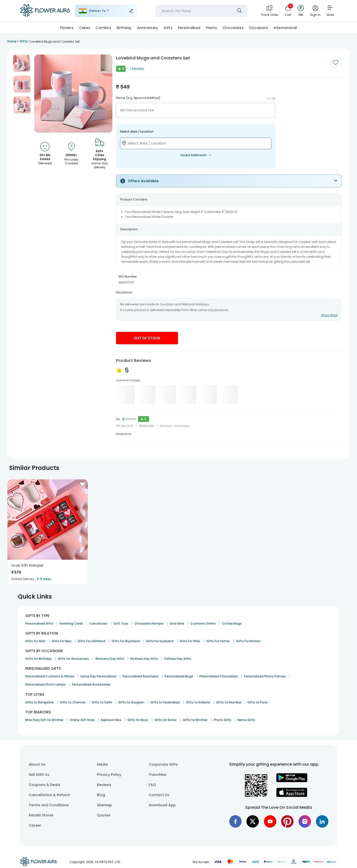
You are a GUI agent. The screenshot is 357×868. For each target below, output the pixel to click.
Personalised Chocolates (219, 676)
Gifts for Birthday (38, 659)
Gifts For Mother (248, 641)
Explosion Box (111, 720)
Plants (211, 28)
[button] (22, 63)
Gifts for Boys (138, 720)
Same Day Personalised (98, 676)
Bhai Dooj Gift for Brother (44, 720)
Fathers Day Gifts (178, 659)
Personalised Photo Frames (265, 676)
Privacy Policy (109, 775)
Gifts (168, 28)
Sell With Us (39, 775)
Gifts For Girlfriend (92, 641)
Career (35, 825)
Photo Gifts (223, 720)
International (285, 28)
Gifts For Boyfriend (126, 641)
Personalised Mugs (179, 676)
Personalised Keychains (140, 676)
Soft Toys (121, 623)
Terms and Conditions (49, 805)
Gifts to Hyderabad (165, 702)
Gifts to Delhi (102, 702)
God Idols (177, 623)
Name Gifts (246, 720)
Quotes (104, 815)
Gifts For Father (218, 641)
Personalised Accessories (91, 684)
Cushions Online (203, 623)
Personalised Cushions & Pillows (50, 676)
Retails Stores (41, 815)
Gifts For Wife (190, 641)
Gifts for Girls (35, 641)
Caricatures (98, 623)
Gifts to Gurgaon (131, 702)
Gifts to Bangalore (39, 702)
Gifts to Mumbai (229, 702)
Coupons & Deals (45, 785)
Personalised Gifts (39, 623)
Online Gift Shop (82, 720)
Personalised (189, 28)
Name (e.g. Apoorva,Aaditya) (138, 98)
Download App (162, 805)
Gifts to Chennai (73, 702)
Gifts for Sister (165, 720)
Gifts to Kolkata (198, 702)
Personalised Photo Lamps (45, 684)
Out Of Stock (147, 338)
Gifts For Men (62, 641)
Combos (103, 28)
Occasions (259, 28)
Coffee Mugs (232, 623)
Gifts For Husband (160, 641)
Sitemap (104, 805)
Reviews (104, 785)
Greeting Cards (71, 623)
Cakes (85, 28)
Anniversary (148, 28)
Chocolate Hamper (149, 623)
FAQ (152, 785)
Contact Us (159, 795)
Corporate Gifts (163, 764)
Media (102, 764)
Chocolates (233, 28)
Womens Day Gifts (110, 659)
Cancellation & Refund (49, 795)
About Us (37, 764)
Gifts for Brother (195, 720)
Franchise (157, 775)
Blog (101, 795)
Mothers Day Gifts (144, 659)
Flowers (67, 28)
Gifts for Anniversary (73, 659)
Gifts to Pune (258, 702)
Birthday (124, 28)
